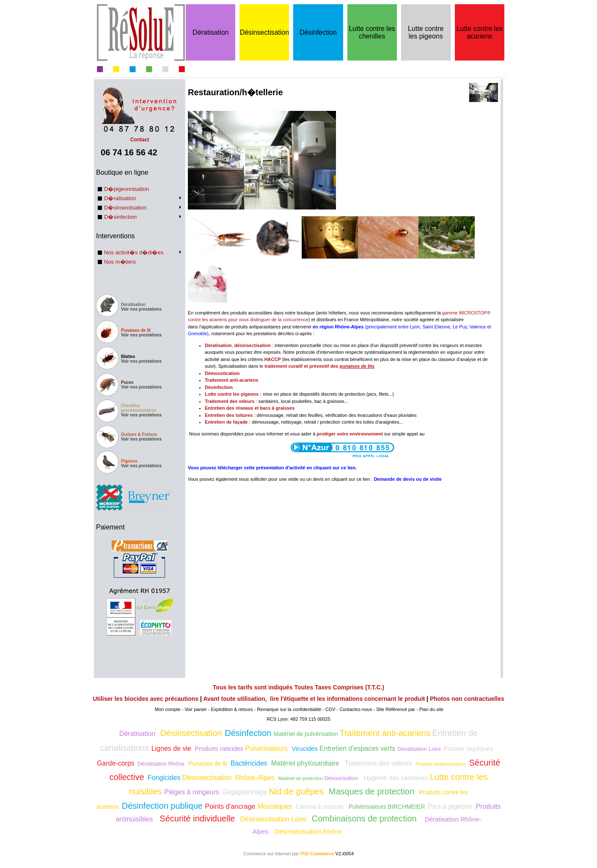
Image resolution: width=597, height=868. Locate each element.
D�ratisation (120, 198)
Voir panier (196, 709)
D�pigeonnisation (127, 189)
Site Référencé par (396, 709)
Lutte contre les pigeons (426, 32)
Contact (140, 137)
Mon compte (168, 709)
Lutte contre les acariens (480, 32)
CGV (330, 709)
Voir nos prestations (141, 309)
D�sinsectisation (125, 208)
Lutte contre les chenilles (372, 32)
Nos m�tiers (120, 262)
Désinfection (318, 32)
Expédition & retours (232, 709)
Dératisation (210, 32)
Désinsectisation (265, 32)
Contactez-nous (356, 709)
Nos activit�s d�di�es (134, 252)
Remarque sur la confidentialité (289, 709)
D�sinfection (120, 217)
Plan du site (431, 709)
